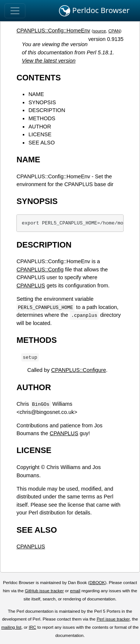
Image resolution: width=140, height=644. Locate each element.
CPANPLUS (31, 286)
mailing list (11, 627)
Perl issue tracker (113, 619)
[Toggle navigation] (15, 11)
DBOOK (97, 583)
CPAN (114, 31)
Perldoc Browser (94, 11)
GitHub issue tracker (44, 591)
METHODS (42, 118)
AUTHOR (40, 127)
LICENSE (40, 134)
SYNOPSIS (42, 102)
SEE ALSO (41, 143)
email (75, 591)
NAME (36, 94)
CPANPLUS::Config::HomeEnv (53, 31)
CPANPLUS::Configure (79, 370)
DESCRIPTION (47, 110)
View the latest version (49, 61)
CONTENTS (39, 78)
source (99, 31)
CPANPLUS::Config (40, 270)
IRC (32, 627)
